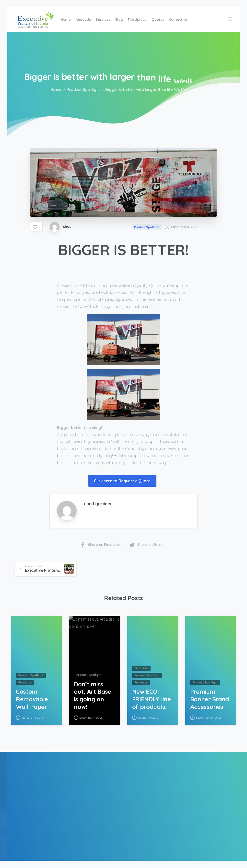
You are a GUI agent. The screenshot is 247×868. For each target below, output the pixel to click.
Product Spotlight (82, 89)
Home (55, 89)
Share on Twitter (147, 545)
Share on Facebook (100, 545)
